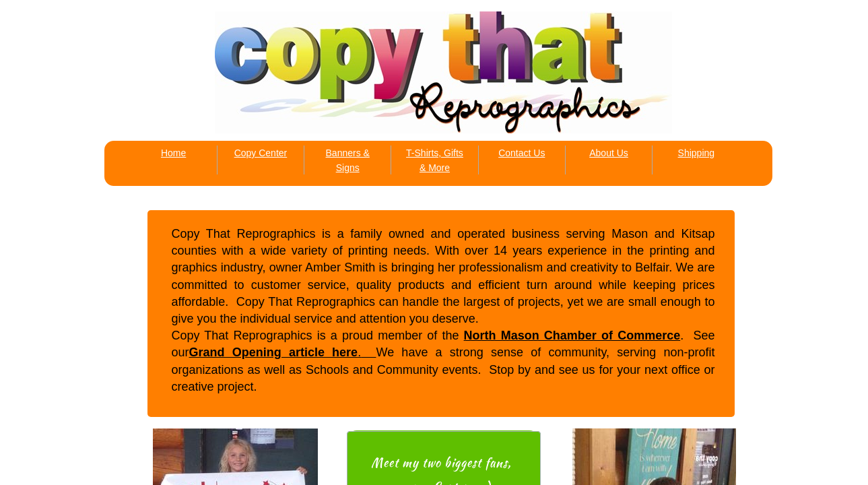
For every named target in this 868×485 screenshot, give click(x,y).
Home (173, 153)
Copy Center (261, 153)
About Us (609, 153)
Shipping (697, 153)
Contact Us (522, 153)
